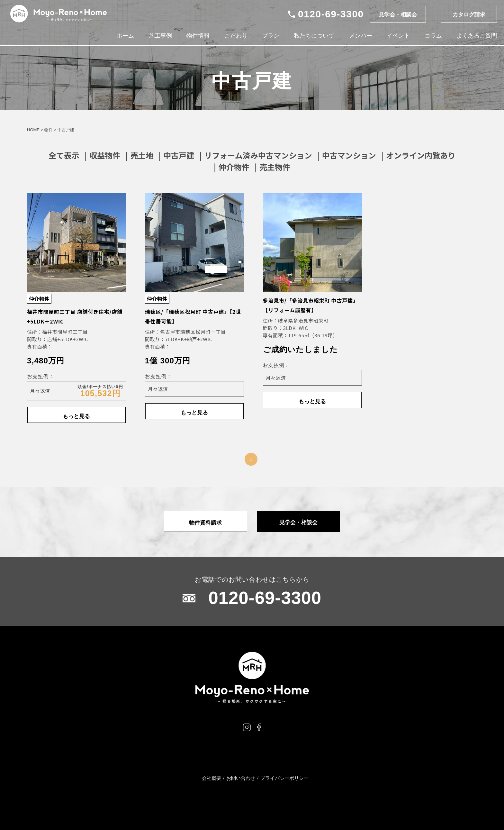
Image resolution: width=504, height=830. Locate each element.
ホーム (125, 36)
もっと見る (76, 415)
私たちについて (314, 36)
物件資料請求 (207, 522)
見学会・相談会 (396, 15)
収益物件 (105, 155)
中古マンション (349, 155)
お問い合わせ (241, 778)
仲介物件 (234, 167)
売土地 (142, 155)
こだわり (236, 36)
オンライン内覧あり (421, 155)
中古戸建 (179, 155)
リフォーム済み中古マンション (258, 155)
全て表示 (64, 155)
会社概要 (212, 778)
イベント (398, 36)
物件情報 (198, 36)
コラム (433, 36)
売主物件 (275, 167)
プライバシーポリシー (284, 778)
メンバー (360, 36)
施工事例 (160, 36)
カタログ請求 (468, 15)
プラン (270, 36)
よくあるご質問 (476, 36)
